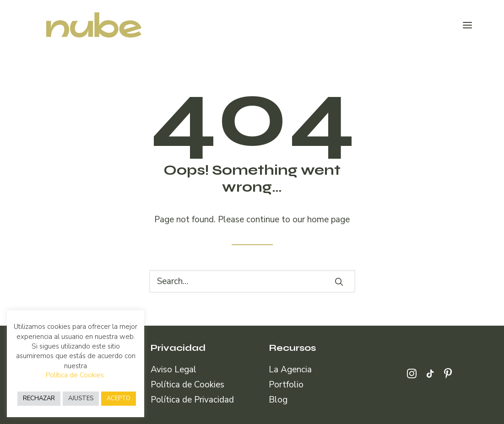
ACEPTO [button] (119, 398)
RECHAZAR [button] (39, 398)
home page (328, 220)
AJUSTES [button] (81, 398)
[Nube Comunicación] (80, 25)
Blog (278, 400)
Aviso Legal (173, 370)
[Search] (252, 281)
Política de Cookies (187, 385)
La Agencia (290, 370)
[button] (467, 25)
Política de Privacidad (192, 400)
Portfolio (286, 385)
